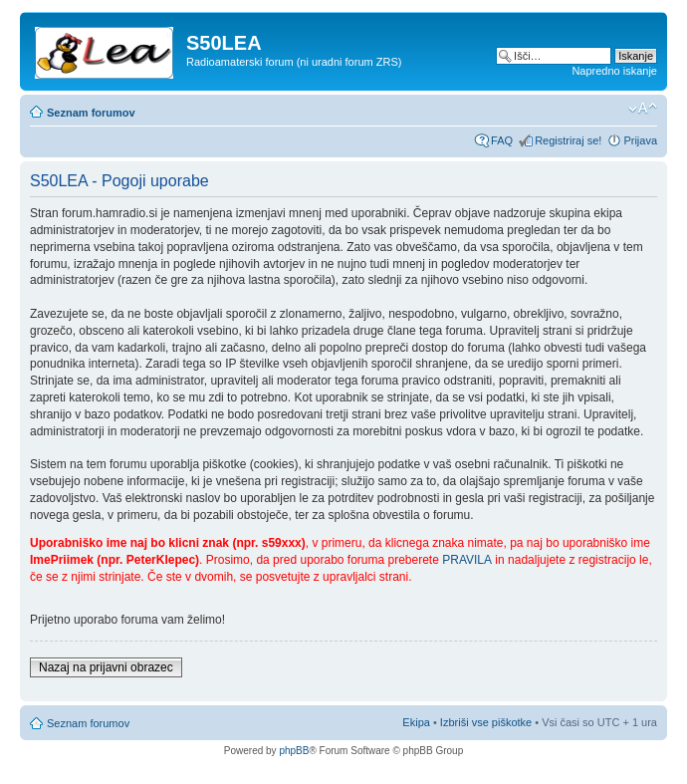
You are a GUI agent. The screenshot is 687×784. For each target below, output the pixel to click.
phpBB (294, 751)
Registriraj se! (568, 140)
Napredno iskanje (614, 71)
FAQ (502, 140)
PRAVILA (467, 560)
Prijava (640, 140)
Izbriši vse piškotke (487, 722)
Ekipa (416, 722)
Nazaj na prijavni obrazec (106, 667)
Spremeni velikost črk (643, 109)
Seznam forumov (91, 113)
